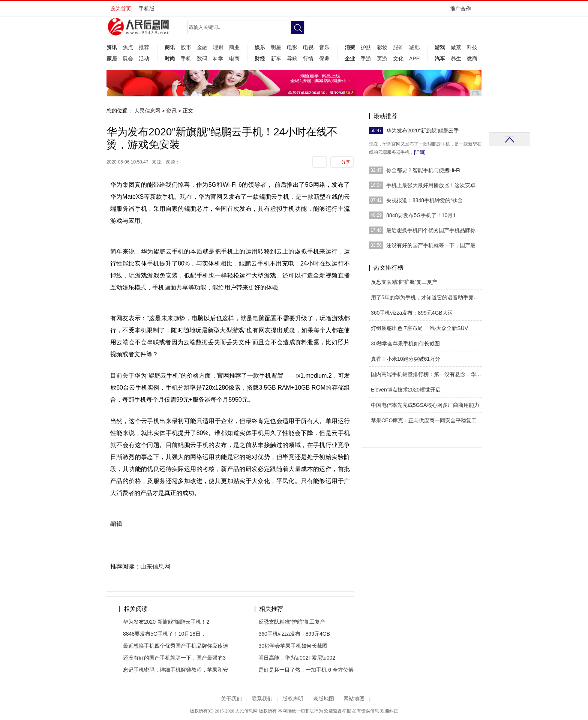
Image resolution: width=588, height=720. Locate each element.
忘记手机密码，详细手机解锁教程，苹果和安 (175, 670)
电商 (234, 58)
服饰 (398, 47)
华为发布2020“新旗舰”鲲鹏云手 (423, 130)
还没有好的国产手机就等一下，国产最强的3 (174, 658)
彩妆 (382, 47)
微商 (472, 58)
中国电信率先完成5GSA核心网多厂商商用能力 (425, 405)
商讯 (170, 47)
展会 (128, 58)
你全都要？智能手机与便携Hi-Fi (423, 170)
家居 (112, 58)
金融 (202, 47)
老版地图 (324, 699)
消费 (350, 47)
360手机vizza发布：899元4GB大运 (412, 313)
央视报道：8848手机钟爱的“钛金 (424, 200)
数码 (202, 58)
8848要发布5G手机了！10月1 (421, 215)
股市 (186, 47)
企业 (350, 58)
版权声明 (293, 699)
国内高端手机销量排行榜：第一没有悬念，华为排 (429, 374)
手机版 (147, 9)
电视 (308, 47)
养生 (456, 58)
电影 (292, 47)
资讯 (112, 47)
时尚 (170, 58)
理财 (218, 47)
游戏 (440, 47)
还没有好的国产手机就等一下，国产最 (431, 245)
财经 (260, 58)
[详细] (420, 152)
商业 (234, 47)
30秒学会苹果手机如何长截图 (293, 646)
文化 (398, 58)
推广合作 (463, 11)
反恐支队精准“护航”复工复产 (292, 622)
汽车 (440, 58)
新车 (276, 58)
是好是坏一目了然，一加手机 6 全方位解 (306, 670)
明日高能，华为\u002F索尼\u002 (297, 658)
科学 (218, 58)
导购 (292, 58)
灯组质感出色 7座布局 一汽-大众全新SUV (419, 328)
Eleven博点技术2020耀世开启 (406, 390)
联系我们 (262, 699)
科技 (472, 47)
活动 (144, 58)
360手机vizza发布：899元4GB (294, 634)
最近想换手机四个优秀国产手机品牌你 (431, 230)
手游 (366, 58)
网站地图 (354, 699)
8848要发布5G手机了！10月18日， (164, 634)
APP (414, 58)
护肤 (366, 47)
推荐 (144, 47)
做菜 (456, 47)
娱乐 (260, 47)
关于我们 (231, 699)
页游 (382, 58)
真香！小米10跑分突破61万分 (406, 359)
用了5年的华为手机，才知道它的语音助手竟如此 (427, 297)
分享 (346, 162)
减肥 (414, 47)
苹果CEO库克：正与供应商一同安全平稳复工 (424, 420)
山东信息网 (155, 566)
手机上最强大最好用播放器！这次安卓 (431, 185)
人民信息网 (147, 111)
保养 (324, 58)
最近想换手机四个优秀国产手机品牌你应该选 (175, 646)
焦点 (128, 47)
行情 (308, 58)
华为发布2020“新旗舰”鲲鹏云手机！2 (166, 622)
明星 (276, 47)
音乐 (324, 47)
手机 (186, 58)
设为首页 (121, 9)
